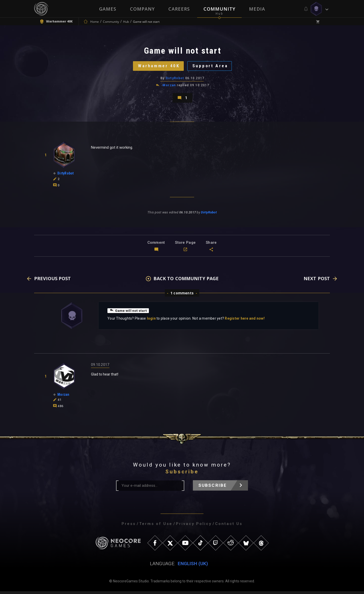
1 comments (182, 296)
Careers (179, 9)
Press (129, 526)
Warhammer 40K (158, 67)
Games (108, 9)
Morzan (169, 87)
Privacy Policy (194, 526)
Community (219, 9)
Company (142, 9)
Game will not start (129, 313)
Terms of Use (156, 526)
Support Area (211, 67)
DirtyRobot (175, 80)
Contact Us (229, 526)
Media (257, 9)
